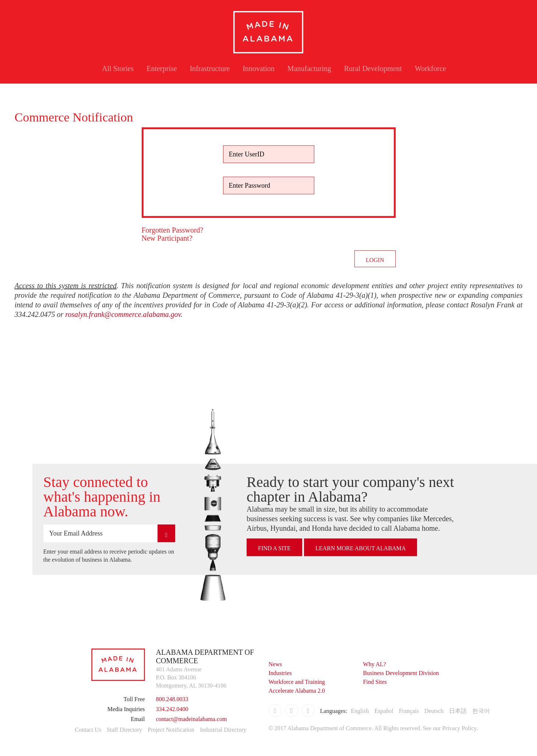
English (360, 711)
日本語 (458, 711)
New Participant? (167, 238)
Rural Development (373, 68)
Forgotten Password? (173, 230)
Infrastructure (210, 68)
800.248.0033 (172, 699)
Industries (280, 673)
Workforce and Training (297, 682)
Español (384, 711)
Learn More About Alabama (361, 548)
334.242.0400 (172, 709)
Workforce (430, 68)
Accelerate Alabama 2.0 (297, 691)
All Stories (118, 68)
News (275, 664)
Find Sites (375, 682)
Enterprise (162, 68)
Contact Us (88, 730)
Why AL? (375, 664)
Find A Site (274, 548)
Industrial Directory (223, 730)
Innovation (259, 68)
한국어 (481, 711)
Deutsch (434, 711)
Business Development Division (401, 673)
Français (409, 711)
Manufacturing (309, 68)
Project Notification (171, 730)
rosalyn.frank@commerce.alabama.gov (123, 314)
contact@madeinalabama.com (192, 719)
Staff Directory (124, 730)
